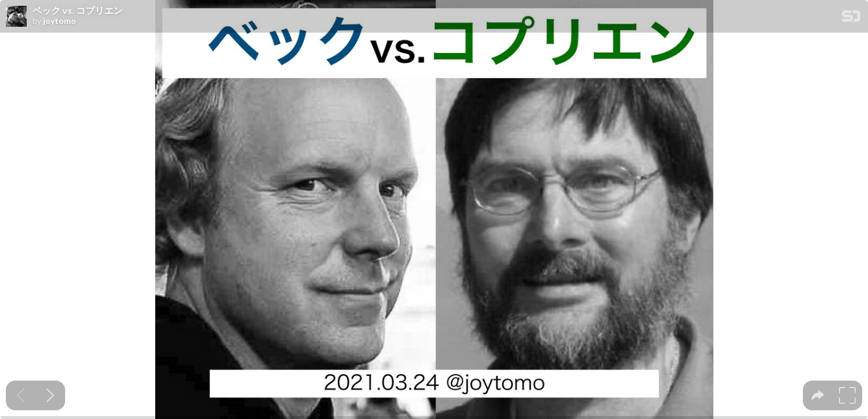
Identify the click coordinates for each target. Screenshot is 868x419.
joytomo (60, 21)
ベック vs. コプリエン (78, 10)
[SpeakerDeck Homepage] (851, 18)
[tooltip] (818, 395)
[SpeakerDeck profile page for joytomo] (16, 17)
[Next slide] (50, 395)
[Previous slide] (21, 395)
